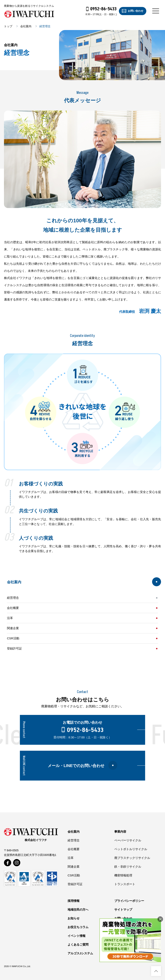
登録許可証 (14, 648)
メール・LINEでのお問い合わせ (83, 765)
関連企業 (13, 628)
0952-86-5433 (101, 9)
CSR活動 (13, 638)
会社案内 (26, 26)
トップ (8, 26)
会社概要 (13, 608)
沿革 (10, 618)
